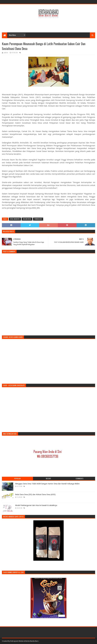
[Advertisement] (48, 24)
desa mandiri (15, 219)
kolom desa (27, 219)
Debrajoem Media (17, 641)
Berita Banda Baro (32, 641)
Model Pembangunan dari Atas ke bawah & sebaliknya (36, 505)
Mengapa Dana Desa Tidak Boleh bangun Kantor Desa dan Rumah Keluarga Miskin (47, 484)
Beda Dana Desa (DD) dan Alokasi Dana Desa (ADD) (35, 495)
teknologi (38, 219)
